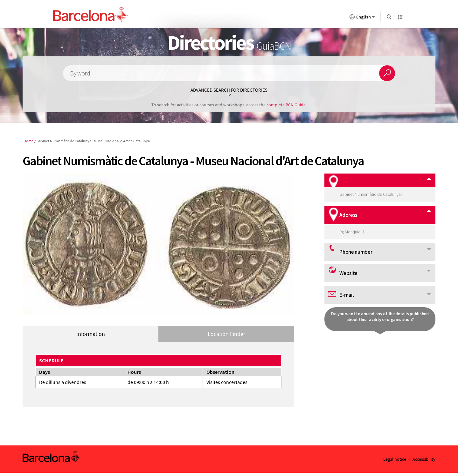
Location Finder (226, 334)
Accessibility (424, 459)
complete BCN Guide (286, 105)
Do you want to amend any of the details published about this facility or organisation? (380, 316)
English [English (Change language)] (362, 18)
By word (80, 73)
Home (28, 141)
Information (91, 334)
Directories (229, 42)
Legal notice (395, 459)
